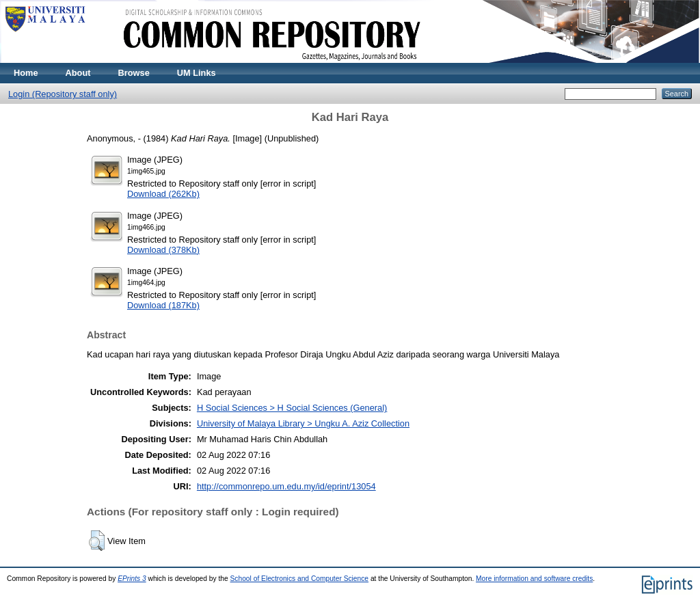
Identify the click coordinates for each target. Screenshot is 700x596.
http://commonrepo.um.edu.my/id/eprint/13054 (286, 486)
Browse (134, 73)
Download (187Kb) (163, 305)
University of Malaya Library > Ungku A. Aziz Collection (303, 423)
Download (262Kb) (163, 194)
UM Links (197, 73)
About (78, 73)
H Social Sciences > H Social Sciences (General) (292, 408)
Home (26, 73)
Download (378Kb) (163, 250)
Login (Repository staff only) (63, 94)
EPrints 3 (132, 579)
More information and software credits (534, 579)
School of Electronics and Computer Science (300, 579)
